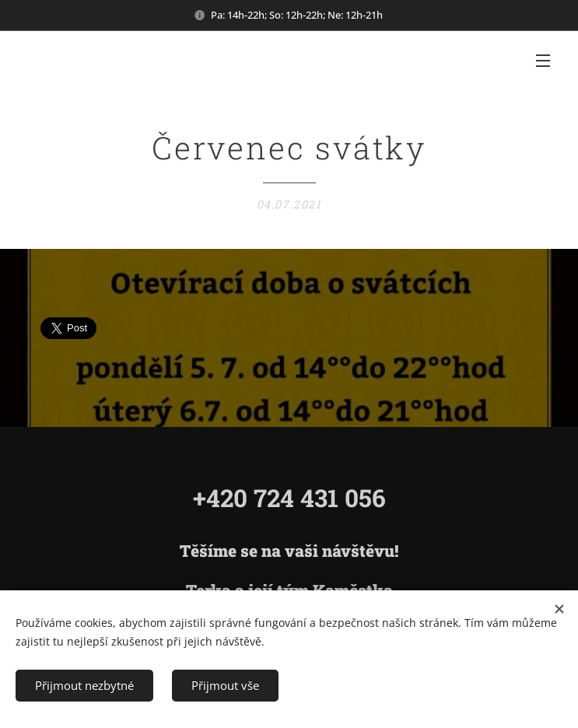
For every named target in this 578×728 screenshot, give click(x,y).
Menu (543, 61)
